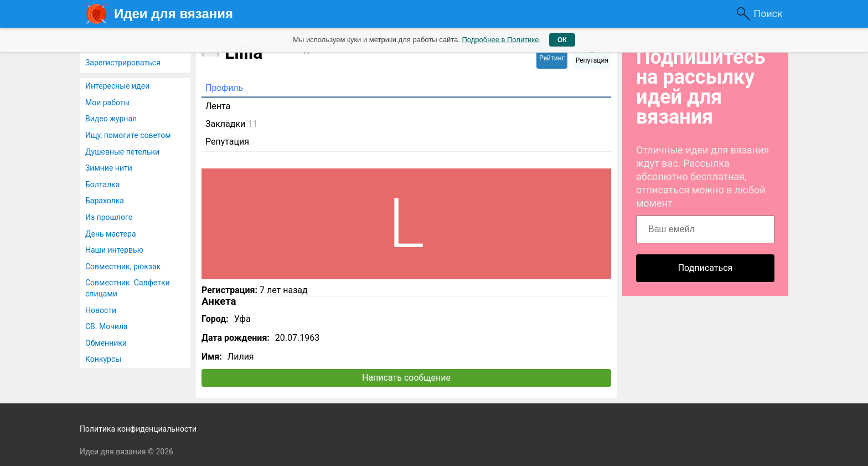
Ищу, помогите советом (128, 135)
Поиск (768, 14)
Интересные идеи (117, 86)
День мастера (111, 234)
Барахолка (105, 201)
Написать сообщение (406, 378)
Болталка (102, 185)
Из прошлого (109, 217)
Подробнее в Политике (500, 40)
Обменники (106, 343)
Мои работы (107, 103)
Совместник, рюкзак (123, 267)
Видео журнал (111, 119)
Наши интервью (114, 250)
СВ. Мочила (107, 326)
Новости (101, 310)
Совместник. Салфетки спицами (128, 288)
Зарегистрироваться (123, 63)
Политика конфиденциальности (138, 429)
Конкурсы (103, 359)
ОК (562, 40)
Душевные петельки (122, 152)
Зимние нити (109, 168)
